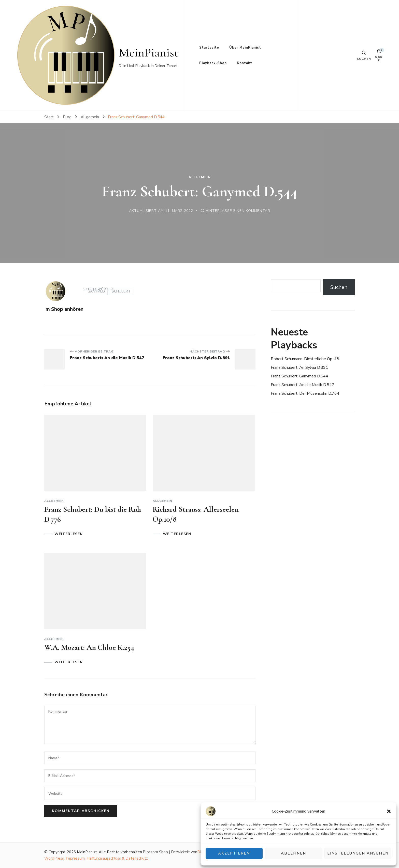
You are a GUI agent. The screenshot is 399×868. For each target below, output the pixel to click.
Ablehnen (294, 854)
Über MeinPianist (245, 48)
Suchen (339, 287)
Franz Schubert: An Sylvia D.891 (300, 367)
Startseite (209, 48)
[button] (389, 811)
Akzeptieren (234, 854)
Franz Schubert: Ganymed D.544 (300, 376)
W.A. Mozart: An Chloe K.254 (89, 647)
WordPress (54, 858)
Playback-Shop (213, 63)
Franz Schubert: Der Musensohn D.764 (305, 393)
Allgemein (200, 177)
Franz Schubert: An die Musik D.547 (303, 385)
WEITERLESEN (69, 534)
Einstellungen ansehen (358, 854)
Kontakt (245, 63)
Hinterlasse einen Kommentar (238, 211)
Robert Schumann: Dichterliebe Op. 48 (305, 359)
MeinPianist (149, 53)
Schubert (121, 291)
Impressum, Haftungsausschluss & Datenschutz (107, 858)
